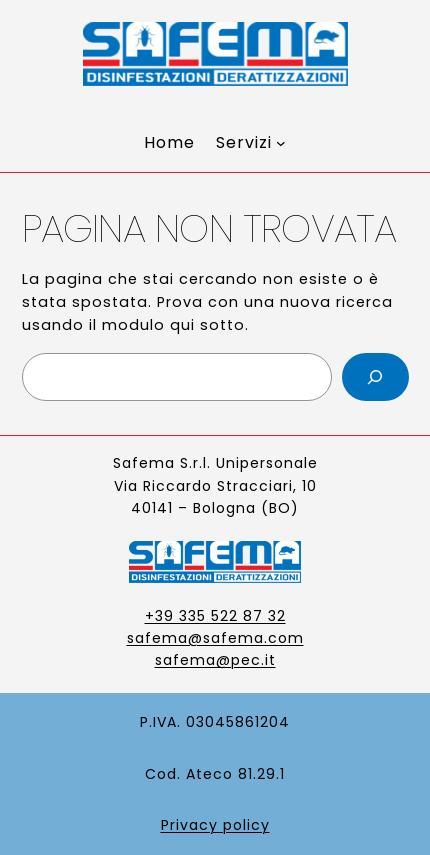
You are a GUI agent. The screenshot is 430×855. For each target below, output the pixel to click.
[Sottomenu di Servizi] (251, 143)
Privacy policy (215, 825)
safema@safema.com (215, 638)
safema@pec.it (215, 660)
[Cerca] (375, 376)
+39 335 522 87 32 (215, 616)
